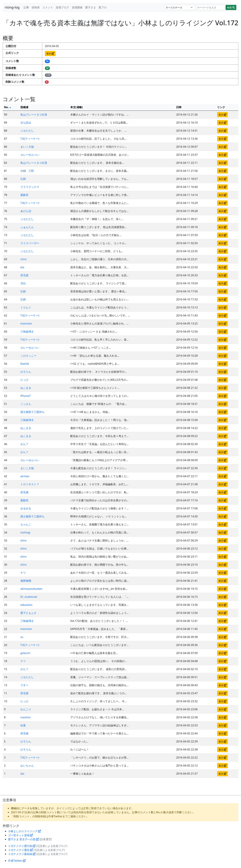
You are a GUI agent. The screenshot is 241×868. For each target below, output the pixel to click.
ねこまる (26, 388)
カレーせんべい (30, 155)
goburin (25, 653)
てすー (24, 685)
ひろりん (26, 372)
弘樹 (23, 179)
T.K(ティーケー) (30, 139)
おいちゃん (27, 766)
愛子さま (91, 7)
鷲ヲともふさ (28, 613)
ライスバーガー (30, 243)
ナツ (23, 573)
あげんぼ (26, 211)
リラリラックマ (30, 187)
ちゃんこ (26, 524)
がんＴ (24, 444)
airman (25, 476)
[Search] (210, 7)
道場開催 (77, 7)
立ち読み (26, 123)
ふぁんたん (27, 227)
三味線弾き (27, 332)
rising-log (12, 7)
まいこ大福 (27, 147)
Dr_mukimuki (29, 597)
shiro (24, 259)
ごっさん (26, 404)
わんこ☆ (26, 709)
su (22, 637)
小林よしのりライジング (24, 831)
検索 (231, 7)
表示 (50, 53)
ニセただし (27, 131)
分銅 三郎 (27, 171)
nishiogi (25, 532)
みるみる (26, 508)
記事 (26, 7)
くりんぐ (26, 307)
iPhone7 (26, 396)
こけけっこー (28, 356)
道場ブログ (62, 7)
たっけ (24, 380)
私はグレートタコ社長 (34, 115)
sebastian (26, 605)
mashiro (26, 717)
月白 (23, 283)
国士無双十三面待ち (32, 412)
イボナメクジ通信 (20, 850)
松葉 (23, 725)
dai (22, 267)
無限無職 (26, 581)
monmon (26, 323)
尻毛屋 (24, 275)
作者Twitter (17, 861)
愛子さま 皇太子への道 (23, 839)
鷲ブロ (103, 7)
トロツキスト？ (30, 484)
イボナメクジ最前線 (22, 854)
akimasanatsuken (31, 589)
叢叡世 (24, 195)
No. (8, 107)
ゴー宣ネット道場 (20, 835)
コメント (48, 7)
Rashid (25, 364)
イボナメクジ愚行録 (22, 846)
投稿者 (36, 7)
